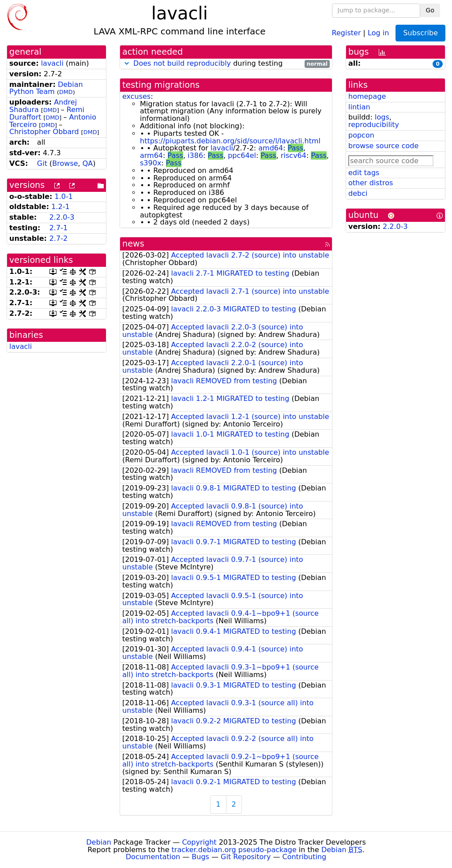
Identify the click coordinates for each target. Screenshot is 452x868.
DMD (66, 92)
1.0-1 (64, 196)
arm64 (151, 155)
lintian (359, 107)
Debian (99, 842)
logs (382, 117)
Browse (65, 163)
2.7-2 (58, 238)
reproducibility (374, 125)
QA (88, 163)
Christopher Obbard (44, 132)
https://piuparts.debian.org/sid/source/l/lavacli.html (230, 141)
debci (358, 193)
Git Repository (246, 857)
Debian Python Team (46, 88)
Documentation (153, 857)
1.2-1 (60, 207)
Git (42, 163)
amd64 (271, 148)
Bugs (200, 857)
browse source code (383, 146)
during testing (226, 64)
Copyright (199, 842)
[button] (127, 63)
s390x (151, 163)
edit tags (364, 173)
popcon (361, 135)
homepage (367, 96)
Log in (378, 32)
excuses (136, 96)
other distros (371, 183)
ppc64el (242, 155)
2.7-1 (58, 228)
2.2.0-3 (62, 217)
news (133, 244)
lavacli (52, 63)
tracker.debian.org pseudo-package (234, 850)
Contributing (305, 857)
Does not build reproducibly (182, 63)
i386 (195, 155)
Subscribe (420, 33)
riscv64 (294, 155)
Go (430, 10)
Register (347, 32)
